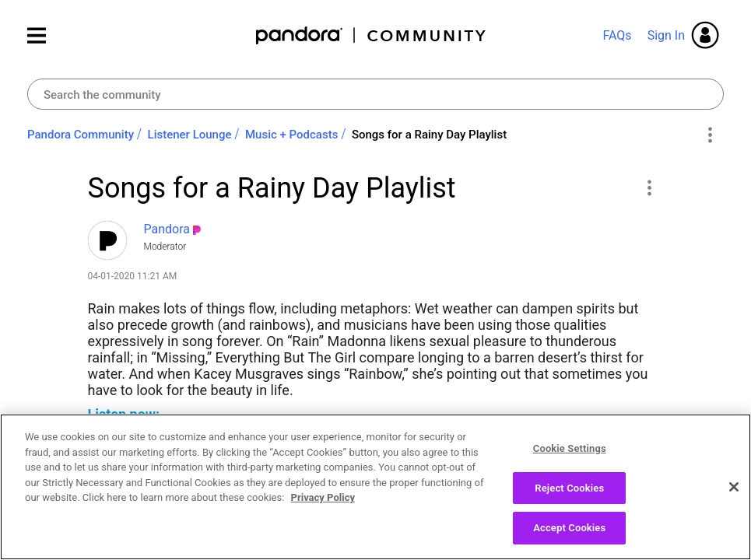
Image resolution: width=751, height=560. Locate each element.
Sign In (666, 35)
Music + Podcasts (291, 135)
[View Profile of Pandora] (167, 229)
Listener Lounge (190, 135)
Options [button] (709, 135)
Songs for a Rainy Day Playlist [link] (429, 135)
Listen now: (124, 414)
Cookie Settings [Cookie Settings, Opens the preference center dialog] (570, 450)
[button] (649, 187)
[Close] (734, 488)
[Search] (375, 94)
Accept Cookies (569, 529)
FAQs (617, 35)
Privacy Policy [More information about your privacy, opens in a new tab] (323, 499)
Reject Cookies (569, 489)
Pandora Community (372, 35)
